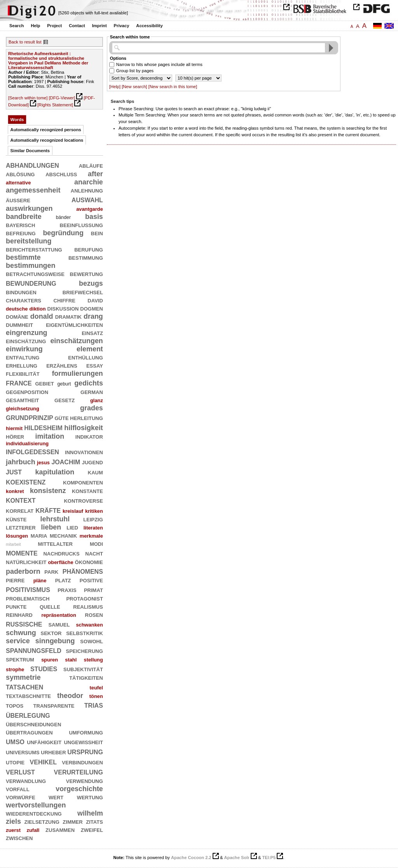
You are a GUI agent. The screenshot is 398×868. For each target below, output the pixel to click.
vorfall (18, 789)
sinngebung (55, 641)
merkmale (91, 536)
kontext (21, 500)
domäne (17, 316)
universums (23, 752)
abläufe (91, 165)
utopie (15, 762)
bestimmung (86, 257)
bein (97, 233)
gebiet (44, 383)
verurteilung (79, 772)
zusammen (60, 830)
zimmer (72, 821)
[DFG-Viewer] (62, 98)
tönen (96, 696)
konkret (15, 491)
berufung (89, 249)
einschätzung (26, 341)
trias (94, 705)
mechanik (63, 535)
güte (62, 418)
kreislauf (73, 511)
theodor (70, 696)
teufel (96, 688)
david (95, 300)
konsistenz (48, 491)
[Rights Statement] (55, 105)
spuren (50, 660)
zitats (94, 821)
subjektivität (83, 669)
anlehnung (87, 190)
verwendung (85, 781)
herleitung (86, 418)
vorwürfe (21, 797)
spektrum (20, 659)
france (19, 383)
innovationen (84, 452)
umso (15, 741)
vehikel (43, 761)
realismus (88, 606)
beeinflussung (81, 225)
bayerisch (20, 225)
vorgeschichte (79, 789)
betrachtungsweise (35, 274)
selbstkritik (85, 633)
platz (63, 580)
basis (94, 217)
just (14, 471)
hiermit (14, 428)
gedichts (89, 383)
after (95, 174)
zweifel (92, 830)
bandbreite (24, 217)
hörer (15, 436)
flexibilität (23, 373)
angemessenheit (33, 190)
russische (24, 624)
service (18, 641)
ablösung (20, 174)
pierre (15, 580)
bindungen (21, 292)
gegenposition (27, 392)
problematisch (28, 598)
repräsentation (58, 615)
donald (42, 316)
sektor (51, 633)
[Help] (115, 87)
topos (15, 705)
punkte (16, 606)
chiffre (65, 300)
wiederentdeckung (34, 813)
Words (17, 120)
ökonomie (89, 562)
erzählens (62, 365)
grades (92, 408)
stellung (93, 660)
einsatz (92, 333)
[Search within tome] (28, 98)
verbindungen (82, 762)
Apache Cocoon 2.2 (191, 858)
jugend (93, 462)
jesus (43, 463)
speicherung (84, 651)
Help (35, 26)
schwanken (89, 625)
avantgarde (90, 209)
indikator (89, 436)
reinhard (19, 615)
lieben (51, 527)
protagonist (84, 598)
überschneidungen (33, 724)
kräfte (48, 510)
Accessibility (149, 26)
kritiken (94, 511)
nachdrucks (61, 553)
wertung (90, 797)
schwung (21, 633)
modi (96, 543)
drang (93, 316)
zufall (33, 830)
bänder (63, 217)
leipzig (93, 519)
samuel (59, 624)
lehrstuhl (55, 519)
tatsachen (24, 687)
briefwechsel (83, 292)
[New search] (134, 87)
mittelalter (55, 543)
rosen (94, 615)
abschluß (61, 174)
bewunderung (31, 283)
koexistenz (26, 482)
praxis (67, 590)
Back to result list (25, 42)
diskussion (63, 308)
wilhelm (90, 813)
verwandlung (26, 781)
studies (44, 668)
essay (95, 365)
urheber (53, 752)
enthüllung (86, 357)
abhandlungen (32, 165)
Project (54, 26)
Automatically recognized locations (47, 140)
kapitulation (55, 472)
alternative (18, 183)
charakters (24, 300)
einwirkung (24, 349)
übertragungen (29, 732)
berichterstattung (34, 249)
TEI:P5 (269, 858)
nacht (94, 553)
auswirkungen (29, 208)
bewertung (86, 274)
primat (93, 590)
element (90, 349)
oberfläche (60, 562)
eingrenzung (27, 333)
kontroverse (83, 500)
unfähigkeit (44, 742)
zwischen (19, 838)
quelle (50, 606)
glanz (97, 400)
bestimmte (23, 257)
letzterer (21, 527)
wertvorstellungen (36, 805)
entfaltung (23, 357)
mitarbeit (13, 544)
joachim (66, 461)
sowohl (92, 641)
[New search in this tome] (173, 87)
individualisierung (27, 444)
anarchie (89, 182)
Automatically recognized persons (46, 130)
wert (56, 797)
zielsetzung (42, 821)
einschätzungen (76, 341)
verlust (20, 772)
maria (39, 535)
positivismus (28, 589)
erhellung (22, 365)
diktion (37, 309)
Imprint (99, 26)
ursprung (85, 751)
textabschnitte (28, 696)
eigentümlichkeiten (74, 325)
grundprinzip (30, 417)
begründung (63, 233)
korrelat (20, 510)
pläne (40, 581)
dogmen (92, 308)
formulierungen (77, 373)
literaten (93, 528)
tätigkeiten (86, 677)
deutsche (17, 309)
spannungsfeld (34, 650)
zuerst (13, 830)
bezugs (91, 283)
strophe (15, 669)
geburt (64, 384)
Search (17, 26)
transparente (54, 705)
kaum (95, 472)
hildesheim (43, 427)
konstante (87, 491)
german (92, 392)
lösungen (17, 536)
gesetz (65, 400)
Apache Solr (237, 858)
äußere (18, 200)
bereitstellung (29, 241)
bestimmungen (31, 266)
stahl (71, 660)
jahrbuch (21, 462)
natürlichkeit (26, 562)
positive (91, 580)
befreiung (21, 233)
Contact (77, 26)
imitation (50, 436)
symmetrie (23, 677)
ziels (13, 821)
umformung (86, 732)
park (51, 571)
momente (22, 553)
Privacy (122, 26)
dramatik (68, 316)
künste (16, 519)
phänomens (83, 571)
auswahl (87, 199)
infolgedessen (32, 451)
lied (72, 527)
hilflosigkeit (84, 428)
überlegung (28, 715)
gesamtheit (22, 400)
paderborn (23, 571)
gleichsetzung (23, 409)
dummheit (19, 325)
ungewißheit (83, 742)
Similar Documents (30, 151)
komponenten (83, 482)
